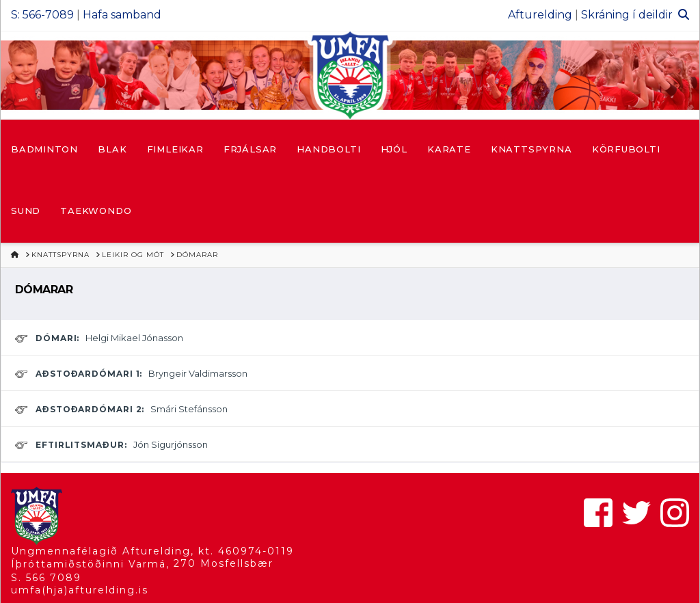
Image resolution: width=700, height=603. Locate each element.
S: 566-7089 (42, 15)
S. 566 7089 (46, 578)
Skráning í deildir (627, 15)
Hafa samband (122, 15)
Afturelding (540, 15)
